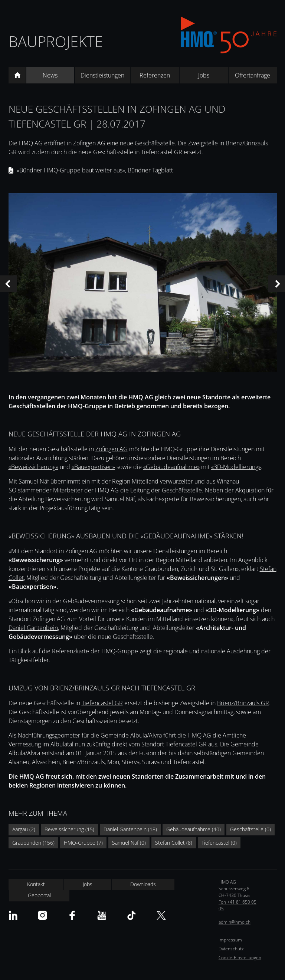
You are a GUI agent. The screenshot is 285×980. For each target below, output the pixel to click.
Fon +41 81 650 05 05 (237, 905)
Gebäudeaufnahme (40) (194, 829)
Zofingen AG (112, 449)
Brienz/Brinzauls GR (243, 703)
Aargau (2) (24, 829)
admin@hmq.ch (235, 922)
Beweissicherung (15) (69, 829)
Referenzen (155, 75)
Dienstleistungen (102, 75)
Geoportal (39, 895)
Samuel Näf (34, 481)
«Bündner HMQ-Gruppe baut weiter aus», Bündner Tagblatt (95, 170)
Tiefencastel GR (102, 703)
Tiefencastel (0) (219, 843)
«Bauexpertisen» (93, 467)
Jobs (204, 75)
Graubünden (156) (33, 843)
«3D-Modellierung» (236, 467)
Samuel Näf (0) (129, 843)
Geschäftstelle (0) (250, 829)
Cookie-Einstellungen (240, 958)
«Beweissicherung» (33, 467)
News (50, 75)
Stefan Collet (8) (174, 843)
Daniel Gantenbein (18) (130, 829)
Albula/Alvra (146, 735)
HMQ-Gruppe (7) (83, 843)
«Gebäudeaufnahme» (171, 467)
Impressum (230, 940)
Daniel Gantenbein (33, 628)
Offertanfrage (253, 75)
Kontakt (36, 884)
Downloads (143, 884)
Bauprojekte (56, 41)
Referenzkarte (71, 651)
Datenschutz (231, 949)
